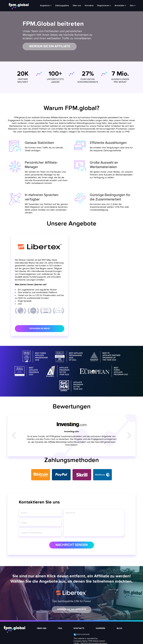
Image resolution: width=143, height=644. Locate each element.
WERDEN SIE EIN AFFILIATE (72, 609)
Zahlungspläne (62, 6)
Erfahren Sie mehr (40, 329)
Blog (119, 628)
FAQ (60, 628)
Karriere (100, 628)
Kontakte (89, 6)
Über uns (77, 6)
